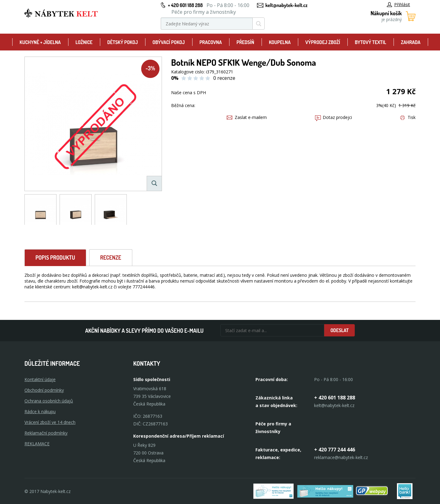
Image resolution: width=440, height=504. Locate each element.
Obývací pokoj (169, 42)
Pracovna (211, 42)
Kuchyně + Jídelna (40, 42)
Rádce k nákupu (40, 411)
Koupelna (280, 42)
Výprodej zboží (323, 42)
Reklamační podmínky (46, 433)
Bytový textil (370, 42)
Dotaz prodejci (334, 117)
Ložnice (84, 42)
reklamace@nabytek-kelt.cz (341, 457)
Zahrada (411, 42)
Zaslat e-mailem (247, 117)
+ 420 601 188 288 (185, 5)
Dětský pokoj (123, 42)
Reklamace (37, 444)
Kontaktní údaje (40, 379)
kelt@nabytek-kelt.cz (287, 5)
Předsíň (245, 42)
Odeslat (339, 330)
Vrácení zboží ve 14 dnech (50, 422)
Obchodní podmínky (44, 390)
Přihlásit (398, 4)
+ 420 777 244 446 (335, 450)
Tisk (408, 117)
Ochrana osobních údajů (49, 401)
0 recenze (224, 78)
